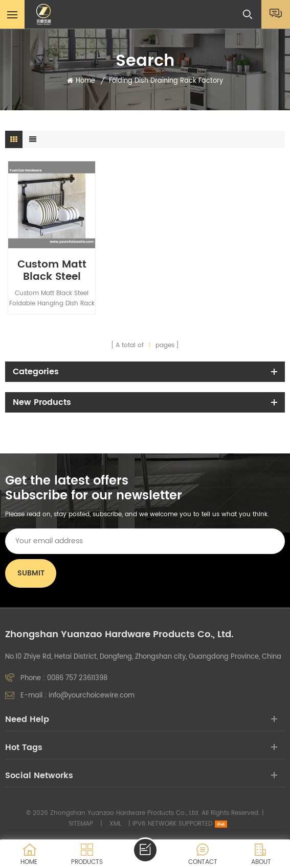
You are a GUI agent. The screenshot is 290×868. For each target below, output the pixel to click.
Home (81, 81)
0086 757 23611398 (77, 678)
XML (115, 824)
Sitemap (81, 824)
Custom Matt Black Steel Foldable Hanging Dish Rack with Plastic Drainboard (52, 271)
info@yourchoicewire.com (92, 696)
